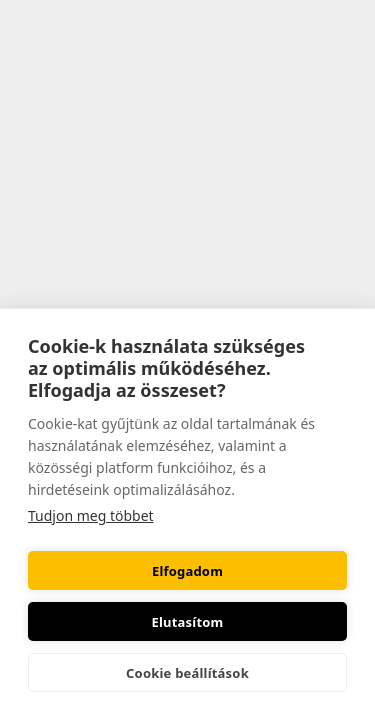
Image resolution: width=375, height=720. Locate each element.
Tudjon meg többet (91, 515)
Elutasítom (188, 622)
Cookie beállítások (187, 673)
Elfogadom (187, 571)
